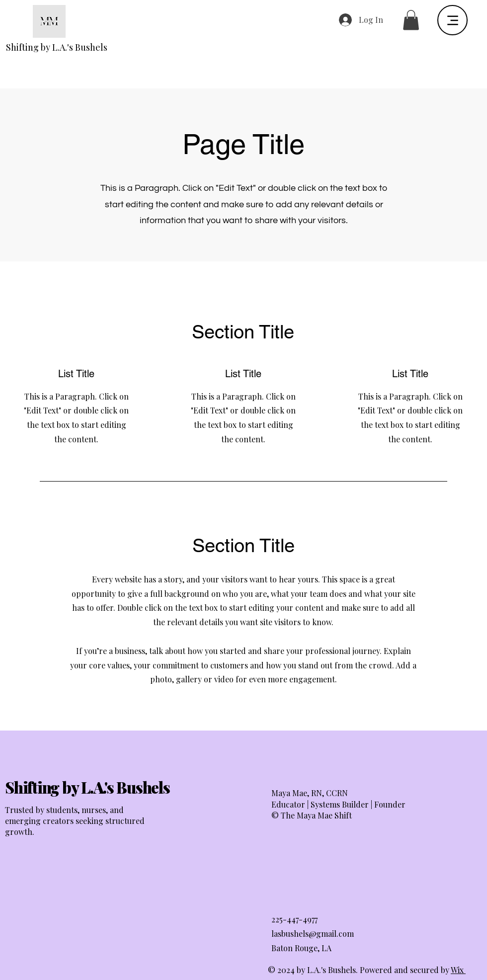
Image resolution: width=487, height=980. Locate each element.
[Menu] (452, 20)
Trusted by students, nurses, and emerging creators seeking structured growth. (75, 821)
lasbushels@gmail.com (313, 934)
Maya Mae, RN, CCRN (310, 793)
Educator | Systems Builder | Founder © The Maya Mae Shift (338, 810)
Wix (457, 970)
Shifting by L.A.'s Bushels (57, 47)
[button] (411, 20)
